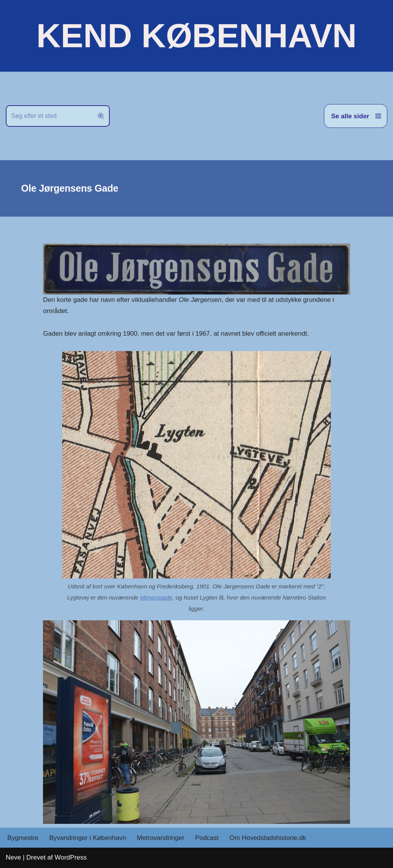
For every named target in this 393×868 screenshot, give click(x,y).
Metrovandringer (161, 838)
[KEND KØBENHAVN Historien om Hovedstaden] (196, 36)
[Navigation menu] (356, 116)
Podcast (207, 838)
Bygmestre (23, 838)
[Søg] (49, 116)
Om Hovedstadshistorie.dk (268, 838)
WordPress (71, 857)
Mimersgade (156, 597)
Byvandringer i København (88, 838)
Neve (13, 857)
